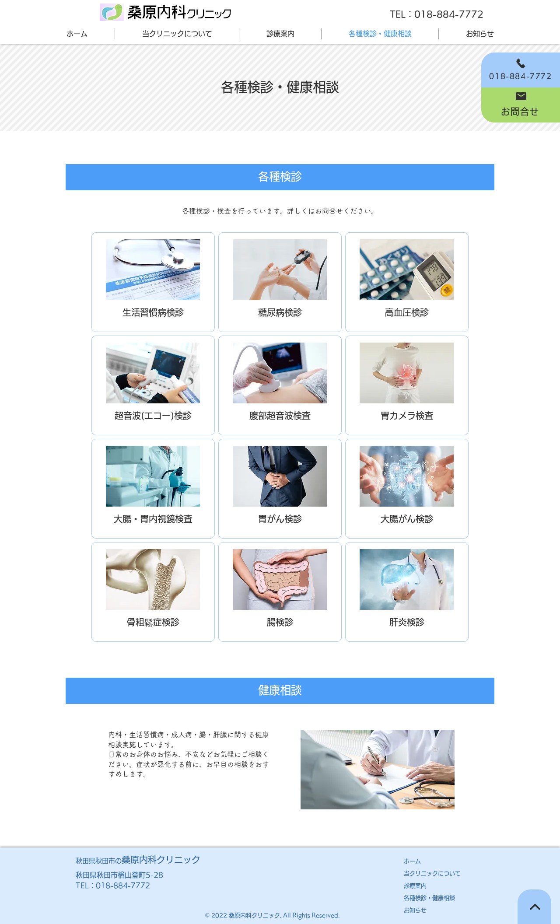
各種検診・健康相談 (429, 898)
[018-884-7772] (521, 70)
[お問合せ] (521, 105)
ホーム (412, 861)
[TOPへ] (534, 907)
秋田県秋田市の (138, 861)
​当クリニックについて (432, 873)
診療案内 (415, 886)
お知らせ (415, 910)
